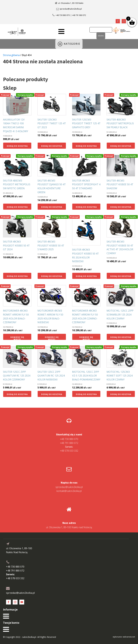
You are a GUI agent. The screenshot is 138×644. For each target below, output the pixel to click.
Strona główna (11, 55)
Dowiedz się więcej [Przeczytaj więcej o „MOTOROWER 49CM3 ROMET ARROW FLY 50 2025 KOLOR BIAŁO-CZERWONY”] (17, 338)
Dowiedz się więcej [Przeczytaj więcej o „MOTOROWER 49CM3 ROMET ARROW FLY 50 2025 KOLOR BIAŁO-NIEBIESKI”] (52, 338)
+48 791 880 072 (69, 443)
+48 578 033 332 (69, 449)
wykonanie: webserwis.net (124, 637)
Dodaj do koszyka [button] (17, 146)
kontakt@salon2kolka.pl (69, 491)
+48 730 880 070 (63, 15)
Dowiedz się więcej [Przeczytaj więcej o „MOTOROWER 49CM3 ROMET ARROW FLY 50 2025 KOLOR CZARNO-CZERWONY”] (86, 338)
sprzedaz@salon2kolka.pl (71, 9)
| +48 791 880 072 (78, 15)
